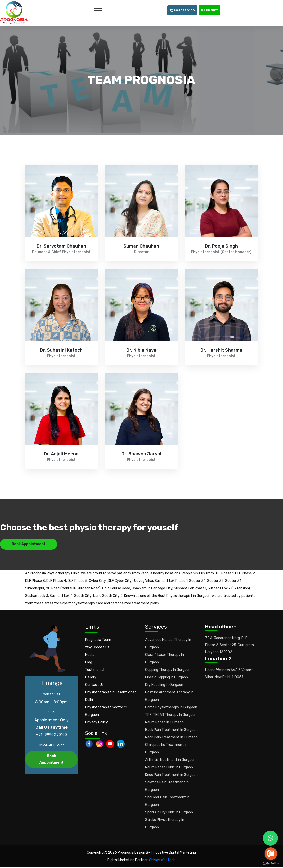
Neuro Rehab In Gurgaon (164, 723)
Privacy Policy (97, 723)
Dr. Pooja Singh (221, 246)
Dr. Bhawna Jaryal (141, 454)
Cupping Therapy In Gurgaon (168, 670)
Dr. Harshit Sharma (221, 350)
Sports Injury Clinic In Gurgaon (169, 813)
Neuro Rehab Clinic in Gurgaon (169, 768)
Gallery (91, 678)
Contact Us (94, 685)
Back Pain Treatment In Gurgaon (171, 730)
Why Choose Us (97, 648)
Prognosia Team (98, 641)
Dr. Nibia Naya (141, 350)
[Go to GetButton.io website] (271, 863)
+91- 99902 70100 (52, 735)
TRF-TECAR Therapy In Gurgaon (171, 715)
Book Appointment (29, 545)
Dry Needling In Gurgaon (164, 685)
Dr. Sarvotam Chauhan (61, 246)
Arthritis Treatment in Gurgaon (170, 760)
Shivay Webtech (162, 861)
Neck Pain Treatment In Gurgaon (171, 738)
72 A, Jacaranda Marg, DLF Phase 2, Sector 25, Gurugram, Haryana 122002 (230, 646)
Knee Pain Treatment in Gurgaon (171, 775)
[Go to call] (271, 854)
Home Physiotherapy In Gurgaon (171, 708)
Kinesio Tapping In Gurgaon (167, 678)
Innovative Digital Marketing (173, 853)
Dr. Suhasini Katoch (61, 350)
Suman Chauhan (141, 246)
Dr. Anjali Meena (61, 454)
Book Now (210, 10)
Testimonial (95, 670)
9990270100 (182, 10)
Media (90, 655)
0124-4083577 (52, 746)
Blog (89, 663)
